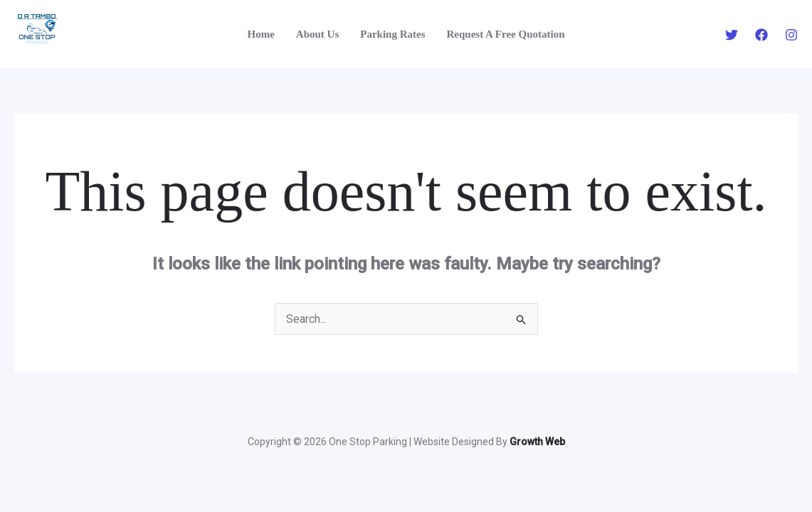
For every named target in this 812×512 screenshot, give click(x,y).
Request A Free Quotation (506, 34)
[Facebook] (761, 35)
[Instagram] (791, 35)
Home (261, 34)
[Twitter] (732, 35)
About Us (317, 34)
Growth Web (537, 442)
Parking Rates (392, 34)
